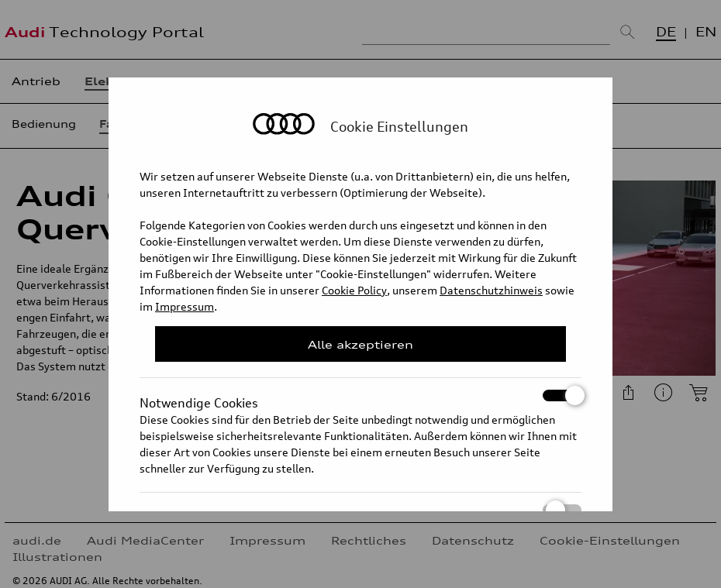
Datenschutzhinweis (491, 290)
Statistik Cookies (360, 510)
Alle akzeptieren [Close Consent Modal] (360, 344)
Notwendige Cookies (360, 395)
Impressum (185, 306)
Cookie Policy (354, 290)
